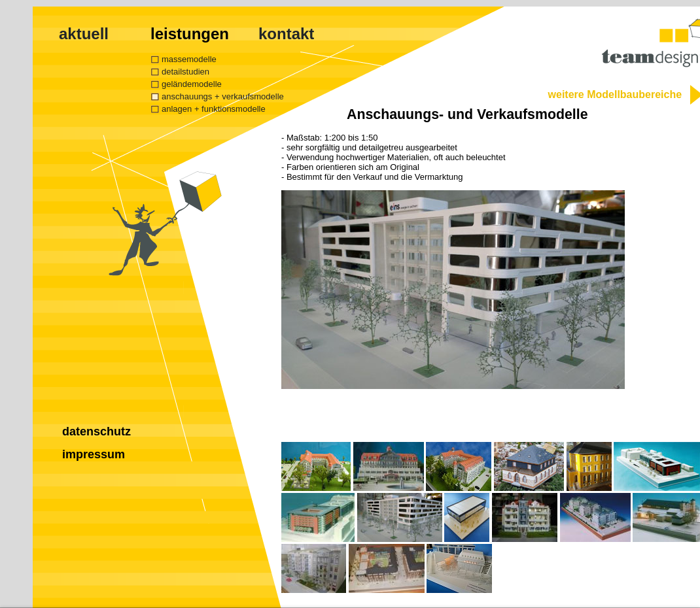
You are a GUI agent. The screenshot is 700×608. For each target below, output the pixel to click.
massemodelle (189, 59)
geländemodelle (192, 84)
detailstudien (185, 72)
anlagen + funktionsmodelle (214, 109)
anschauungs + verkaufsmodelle (223, 96)
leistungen (190, 34)
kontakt (286, 34)
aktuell (84, 34)
